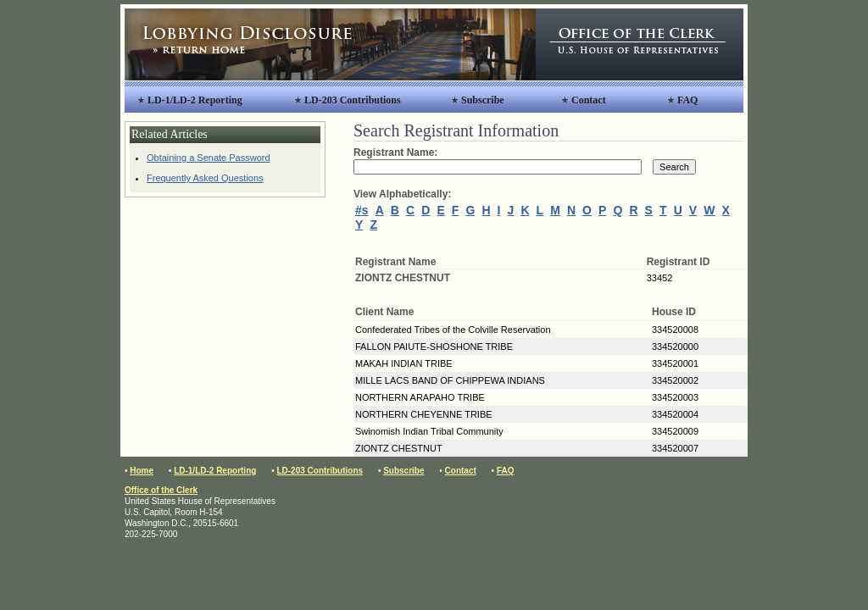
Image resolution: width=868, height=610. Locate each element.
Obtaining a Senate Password (209, 158)
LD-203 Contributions (353, 100)
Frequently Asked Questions (205, 178)
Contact (589, 100)
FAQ (687, 100)
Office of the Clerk (161, 490)
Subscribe (483, 100)
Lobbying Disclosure (330, 44)
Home (142, 471)
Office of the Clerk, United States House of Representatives (640, 44)
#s (362, 210)
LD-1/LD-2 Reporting (195, 100)
